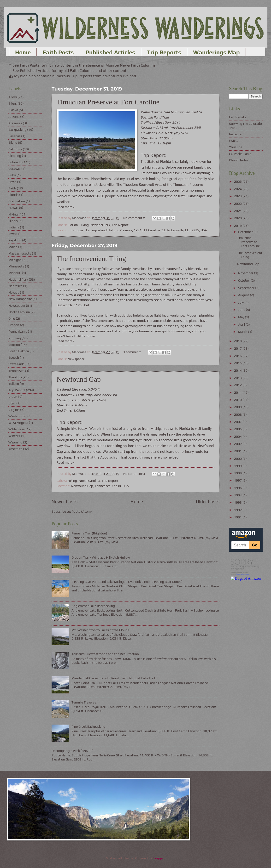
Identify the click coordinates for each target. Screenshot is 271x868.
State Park (16, 364)
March (243, 332)
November (246, 273)
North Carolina (89, 481)
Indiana (14, 227)
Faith (12, 188)
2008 (238, 414)
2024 (238, 189)
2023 (238, 196)
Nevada (14, 292)
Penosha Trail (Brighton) (89, 533)
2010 (238, 400)
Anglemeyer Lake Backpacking (93, 606)
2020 (238, 218)
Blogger (158, 858)
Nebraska (15, 286)
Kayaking (15, 240)
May (242, 317)
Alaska (13, 110)
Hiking (84, 225)
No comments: (135, 218)
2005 (238, 429)
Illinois (13, 221)
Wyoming (15, 442)
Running (15, 338)
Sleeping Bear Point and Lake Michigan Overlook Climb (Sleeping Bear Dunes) (127, 582)
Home (23, 52)
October (244, 280)
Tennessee (16, 371)
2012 (238, 385)
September (247, 288)
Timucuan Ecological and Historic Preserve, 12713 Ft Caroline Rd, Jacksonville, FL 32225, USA (139, 230)
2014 (238, 370)
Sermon (14, 345)
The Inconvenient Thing (91, 258)
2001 (238, 451)
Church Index (239, 160)
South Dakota (19, 351)
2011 (238, 392)
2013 (238, 378)
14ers (13, 103)
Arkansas (15, 123)
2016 (238, 356)
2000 (238, 459)
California (15, 149)
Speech (14, 357)
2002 (238, 444)
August (244, 295)
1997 (238, 480)
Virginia (14, 410)
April (242, 324)
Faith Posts (58, 52)
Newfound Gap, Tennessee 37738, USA (100, 486)
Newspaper (76, 359)
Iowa (12, 234)
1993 (238, 502)
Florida (73, 225)
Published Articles (110, 52)
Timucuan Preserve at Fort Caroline (108, 102)
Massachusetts (20, 253)
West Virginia (18, 423)
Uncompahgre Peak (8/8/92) (73, 751)
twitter (234, 141)
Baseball (14, 136)
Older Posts (208, 501)
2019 (238, 226)
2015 (238, 363)
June (242, 310)
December (246, 232)
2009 (238, 407)
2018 (238, 341)
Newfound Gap (79, 379)
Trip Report (120, 225)
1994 (238, 495)
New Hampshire (20, 299)
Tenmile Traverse (84, 702)
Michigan (15, 260)
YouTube (236, 147)
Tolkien (14, 384)
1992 (238, 510)
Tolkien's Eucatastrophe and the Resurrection (105, 654)
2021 (238, 211)
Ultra (12, 397)
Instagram (237, 134)
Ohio (12, 318)
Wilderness (17, 429)
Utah (12, 403)
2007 (238, 422)
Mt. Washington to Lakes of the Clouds (100, 630)
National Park (100, 225)
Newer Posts (65, 501)
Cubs (12, 175)
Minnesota (16, 266)
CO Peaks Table (240, 154)
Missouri (15, 273)
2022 (238, 204)
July (241, 302)
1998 (238, 473)
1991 (238, 517)
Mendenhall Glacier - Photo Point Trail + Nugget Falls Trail (113, 678)
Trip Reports (164, 52)
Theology (15, 377)
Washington (18, 416)
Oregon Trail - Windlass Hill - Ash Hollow (101, 557)
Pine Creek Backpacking (88, 726)
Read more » (66, 207)
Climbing (15, 156)
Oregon (14, 325)
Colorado (15, 162)
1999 (238, 466)
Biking (13, 142)
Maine (13, 247)
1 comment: (133, 352)
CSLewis (15, 169)
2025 (238, 182)
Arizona (14, 117)
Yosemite (15, 449)
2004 (238, 437)
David (12, 182)
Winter (13, 436)
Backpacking (17, 130)
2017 (238, 348)
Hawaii (13, 208)
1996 (238, 488)
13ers (13, 97)
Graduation (17, 201)
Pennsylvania (18, 331)
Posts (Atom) (82, 511)
